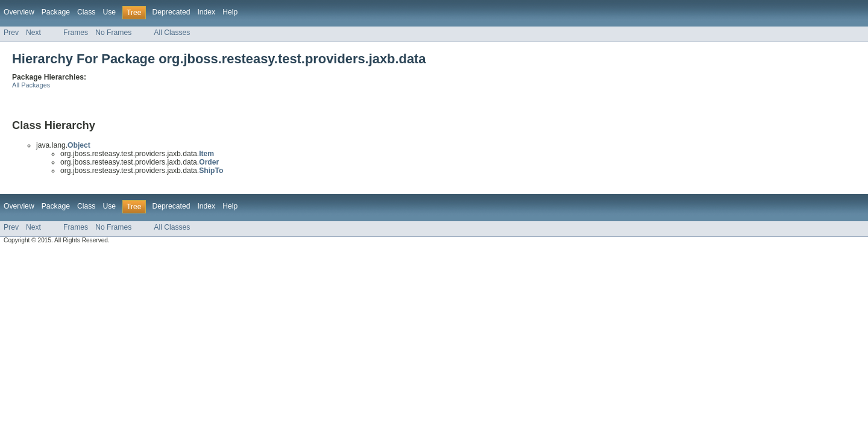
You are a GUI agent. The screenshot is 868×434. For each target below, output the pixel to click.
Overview (19, 12)
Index (206, 12)
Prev (11, 33)
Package (56, 12)
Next (33, 33)
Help (230, 12)
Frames (76, 33)
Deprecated (171, 12)
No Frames (113, 33)
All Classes (172, 33)
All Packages (31, 85)
